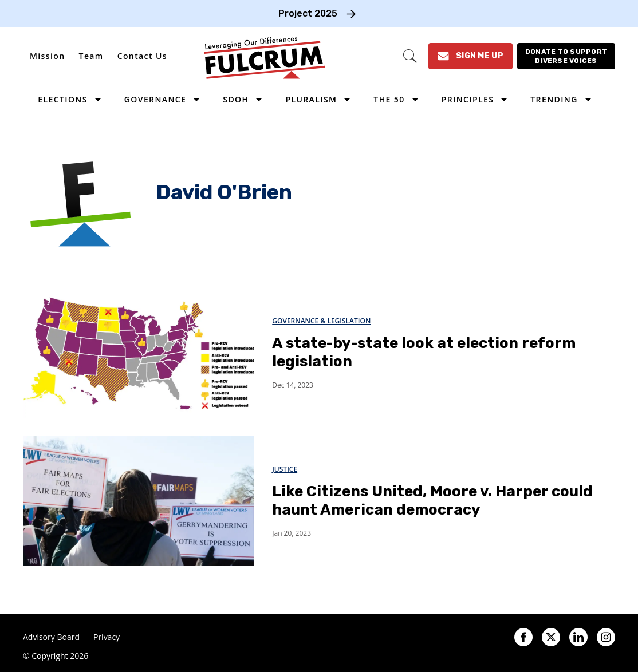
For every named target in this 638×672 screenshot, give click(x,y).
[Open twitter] (551, 637)
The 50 (389, 99)
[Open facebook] (523, 637)
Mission (48, 56)
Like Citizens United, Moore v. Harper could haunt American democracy (432, 501)
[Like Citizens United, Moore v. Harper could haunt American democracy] (138, 501)
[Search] (410, 56)
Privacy (107, 637)
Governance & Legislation (321, 321)
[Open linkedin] (578, 637)
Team (91, 56)
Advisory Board (51, 637)
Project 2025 (308, 13)
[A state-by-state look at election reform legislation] (138, 352)
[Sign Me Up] (470, 56)
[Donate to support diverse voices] (566, 56)
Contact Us (142, 56)
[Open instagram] (606, 637)
